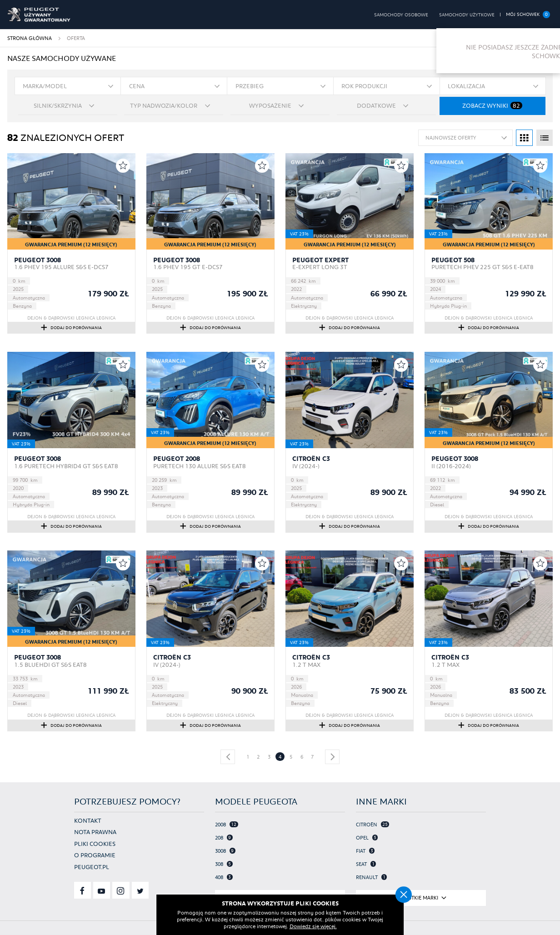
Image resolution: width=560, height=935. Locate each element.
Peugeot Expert (320, 260)
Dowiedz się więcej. (296, 926)
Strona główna (30, 38)
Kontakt (88, 820)
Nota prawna (95, 831)
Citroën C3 (311, 459)
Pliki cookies (95, 843)
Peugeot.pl (92, 866)
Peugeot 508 (453, 260)
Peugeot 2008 (177, 459)
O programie (95, 855)
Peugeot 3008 (37, 260)
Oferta (76, 38)
